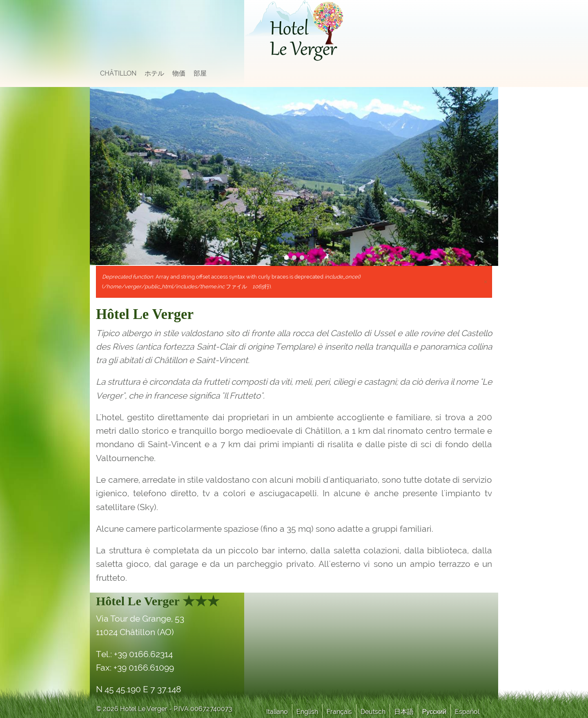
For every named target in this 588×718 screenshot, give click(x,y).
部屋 (200, 73)
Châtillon (118, 73)
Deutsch (373, 712)
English (307, 712)
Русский (434, 712)
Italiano (277, 712)
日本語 (404, 712)
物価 (179, 73)
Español (467, 712)
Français (339, 712)
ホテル (154, 73)
